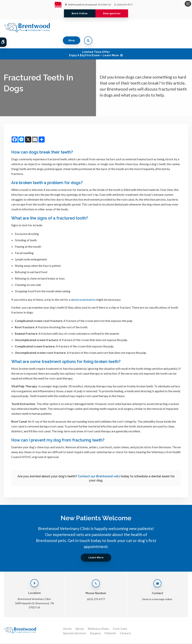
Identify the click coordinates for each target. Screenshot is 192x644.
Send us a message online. (157, 587)
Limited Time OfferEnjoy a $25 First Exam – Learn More (94, 42)
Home (67, 617)
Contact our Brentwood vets (99, 464)
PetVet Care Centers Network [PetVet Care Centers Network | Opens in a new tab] (173, 639)
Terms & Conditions (31, 636)
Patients (110, 621)
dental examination (83, 288)
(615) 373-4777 (125, 5)
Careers (125, 621)
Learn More (96, 545)
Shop (168, 28)
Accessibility (51, 636)
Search (7, 639)
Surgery (95, 621)
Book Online (79, 13)
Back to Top (32, 639)
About (80, 617)
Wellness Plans (98, 617)
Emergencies (112, 13)
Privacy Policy (11, 636)
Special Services (75, 621)
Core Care (120, 617)
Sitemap (18, 639)
